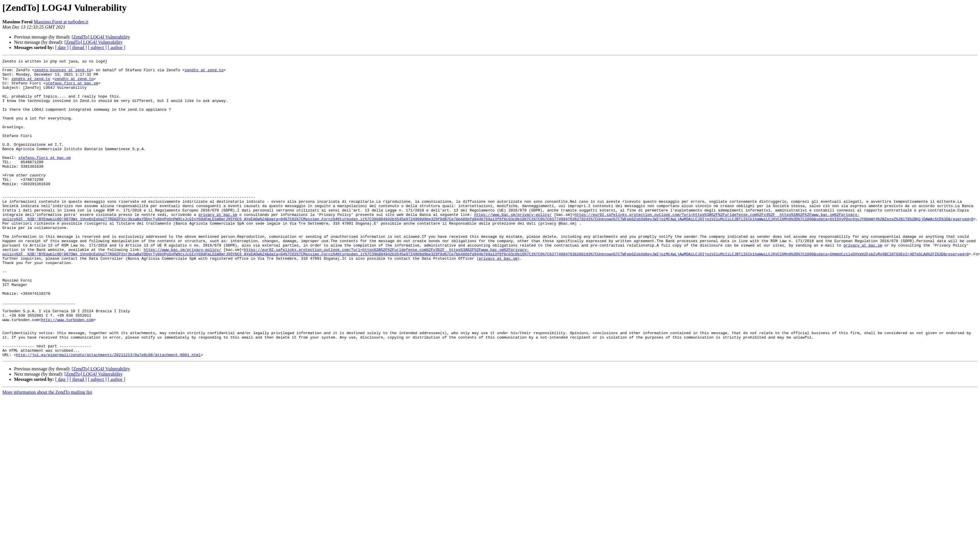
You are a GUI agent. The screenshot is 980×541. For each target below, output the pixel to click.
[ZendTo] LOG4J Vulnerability (101, 37)
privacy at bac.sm (218, 246)
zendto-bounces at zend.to (63, 72)
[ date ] (62, 47)
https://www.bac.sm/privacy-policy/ (513, 246)
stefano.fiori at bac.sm (72, 88)
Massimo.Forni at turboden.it (61, 22)
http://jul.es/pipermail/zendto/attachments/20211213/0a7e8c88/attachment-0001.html (108, 414)
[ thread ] (78, 47)
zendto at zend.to (204, 72)
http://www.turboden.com (67, 372)
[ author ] (117, 47)
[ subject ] (97, 47)
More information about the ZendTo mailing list (47, 452)
